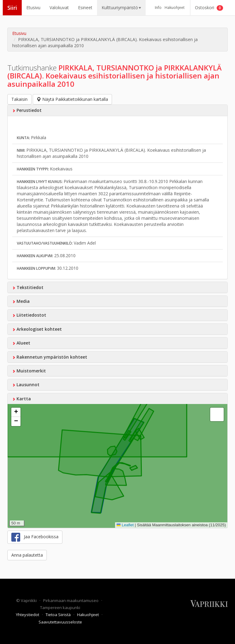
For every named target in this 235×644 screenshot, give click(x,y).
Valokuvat (59, 8)
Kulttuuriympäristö (121, 8)
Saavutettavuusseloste (60, 622)
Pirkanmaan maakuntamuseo (71, 600)
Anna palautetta (27, 555)
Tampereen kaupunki (60, 608)
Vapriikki (29, 600)
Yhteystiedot (28, 615)
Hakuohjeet (175, 8)
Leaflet (125, 525)
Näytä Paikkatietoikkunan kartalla (72, 99)
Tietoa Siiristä (59, 615)
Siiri (12, 8)
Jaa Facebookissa (35, 537)
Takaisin (19, 99)
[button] (16, 412)
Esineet (85, 8)
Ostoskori (209, 8)
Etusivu (33, 8)
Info (158, 8)
